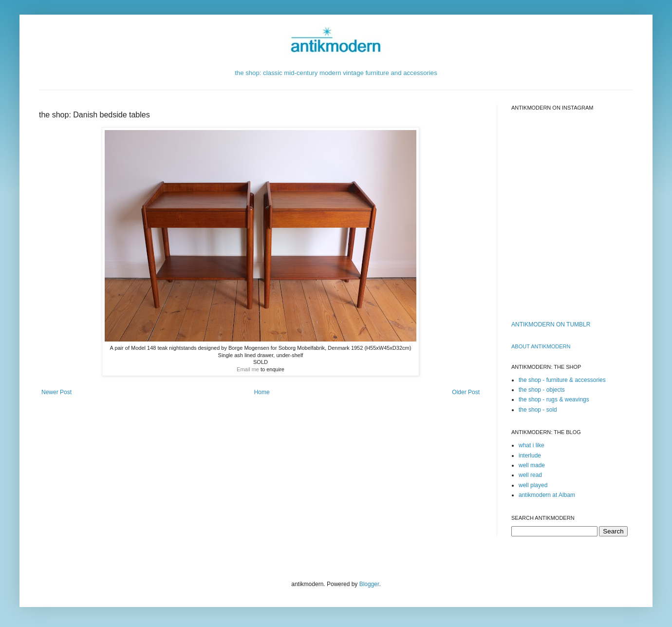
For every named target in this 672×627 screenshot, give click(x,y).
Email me (248, 369)
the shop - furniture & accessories (562, 380)
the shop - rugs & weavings (554, 399)
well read (530, 475)
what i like (532, 445)
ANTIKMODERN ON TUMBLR (551, 324)
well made (532, 465)
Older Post (466, 392)
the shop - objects (542, 390)
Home (262, 392)
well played (533, 485)
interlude (530, 456)
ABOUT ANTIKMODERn (541, 346)
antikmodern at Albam (547, 495)
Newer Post (56, 392)
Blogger (369, 584)
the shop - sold (538, 410)
